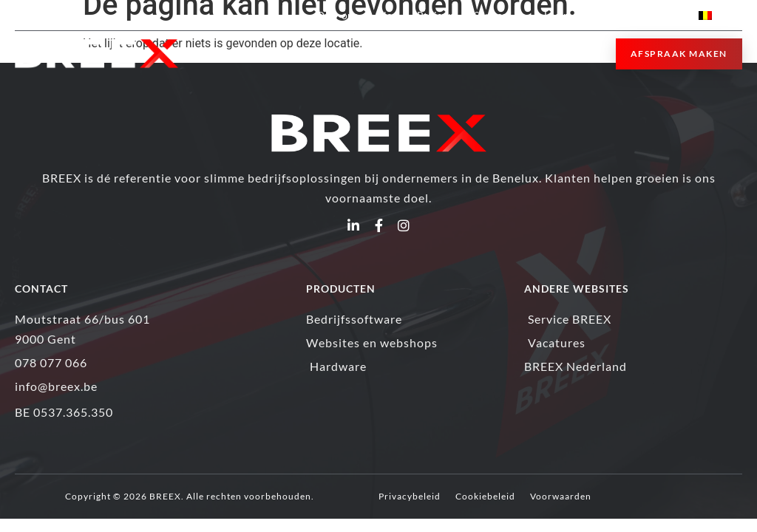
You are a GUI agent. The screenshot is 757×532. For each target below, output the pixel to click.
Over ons (337, 15)
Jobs (613, 15)
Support (499, 15)
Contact (661, 15)
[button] (585, 54)
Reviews (436, 15)
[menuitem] (720, 15)
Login (564, 15)
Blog (387, 15)
